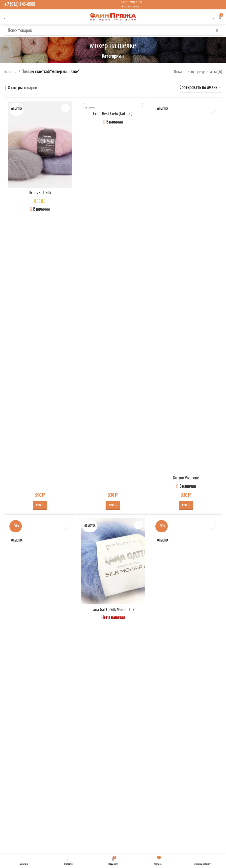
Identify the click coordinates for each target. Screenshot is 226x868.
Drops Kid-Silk (40, 193)
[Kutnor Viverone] (186, 287)
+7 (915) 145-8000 (19, 5)
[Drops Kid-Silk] (40, 145)
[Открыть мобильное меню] (5, 17)
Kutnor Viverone (186, 478)
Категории (111, 57)
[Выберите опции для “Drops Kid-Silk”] (40, 505)
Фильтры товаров (22, 88)
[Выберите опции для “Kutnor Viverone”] (186, 505)
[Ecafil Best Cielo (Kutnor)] (113, 105)
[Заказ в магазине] (201, 88)
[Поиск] (113, 31)
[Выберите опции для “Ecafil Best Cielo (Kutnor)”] (113, 505)
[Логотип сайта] (113, 17)
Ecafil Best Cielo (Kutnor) (113, 114)
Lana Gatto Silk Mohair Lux (113, 610)
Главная (10, 72)
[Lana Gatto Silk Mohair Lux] (113, 561)
